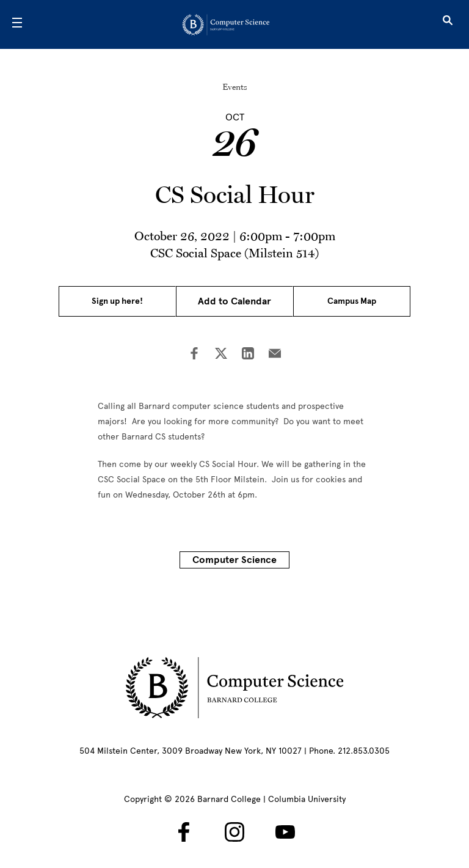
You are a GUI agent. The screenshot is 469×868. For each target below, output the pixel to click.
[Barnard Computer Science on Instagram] (234, 832)
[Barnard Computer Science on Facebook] (184, 832)
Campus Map (352, 301)
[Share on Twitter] (221, 355)
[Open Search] (448, 24)
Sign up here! (117, 301)
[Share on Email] (275, 355)
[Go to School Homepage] (231, 24)
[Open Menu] (17, 24)
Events (235, 87)
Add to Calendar (234, 301)
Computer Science (234, 560)
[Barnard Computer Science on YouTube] (285, 832)
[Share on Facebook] (194, 355)
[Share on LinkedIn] (248, 355)
